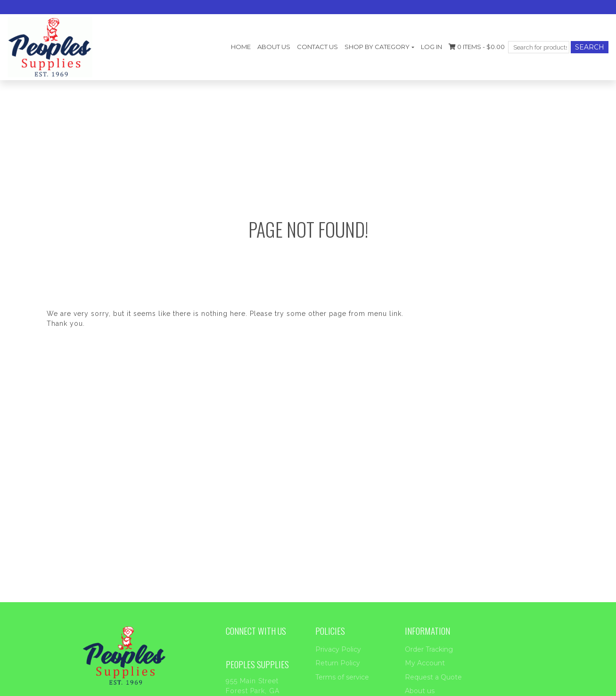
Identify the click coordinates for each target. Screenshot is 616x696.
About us (274, 47)
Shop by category (377, 47)
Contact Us (317, 47)
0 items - (477, 47)
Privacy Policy (338, 649)
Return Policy (338, 663)
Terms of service (342, 677)
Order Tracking (429, 649)
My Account (425, 663)
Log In (431, 47)
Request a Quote (433, 677)
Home (241, 47)
